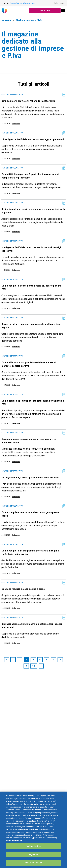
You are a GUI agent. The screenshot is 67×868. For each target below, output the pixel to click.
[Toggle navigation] (63, 11)
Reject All (33, 854)
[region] (33, 830)
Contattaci (45, 10)
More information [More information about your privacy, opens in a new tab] (14, 840)
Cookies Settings (33, 846)
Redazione (16, 124)
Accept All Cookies (33, 863)
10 (34, 666)
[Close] (62, 796)
